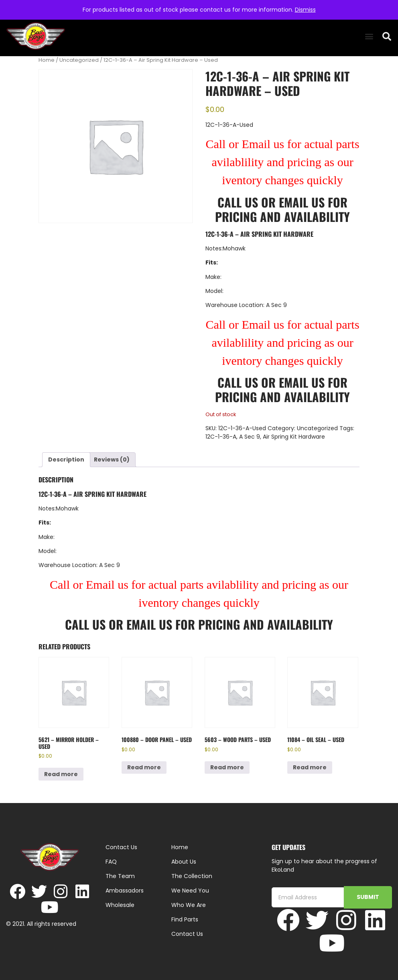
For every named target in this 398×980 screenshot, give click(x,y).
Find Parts (185, 919)
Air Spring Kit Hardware (294, 437)
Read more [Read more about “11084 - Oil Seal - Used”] (310, 767)
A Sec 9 (250, 437)
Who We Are (189, 905)
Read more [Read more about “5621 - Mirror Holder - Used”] (61, 774)
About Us (184, 862)
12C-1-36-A (221, 437)
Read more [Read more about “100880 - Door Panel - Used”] (144, 767)
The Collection (192, 876)
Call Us (238, 202)
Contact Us (187, 934)
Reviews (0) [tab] (112, 460)
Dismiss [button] (305, 10)
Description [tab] (66, 460)
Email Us (303, 202)
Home (47, 60)
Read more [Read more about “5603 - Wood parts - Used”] (227, 767)
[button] (369, 36)
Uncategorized (79, 60)
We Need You (190, 891)
